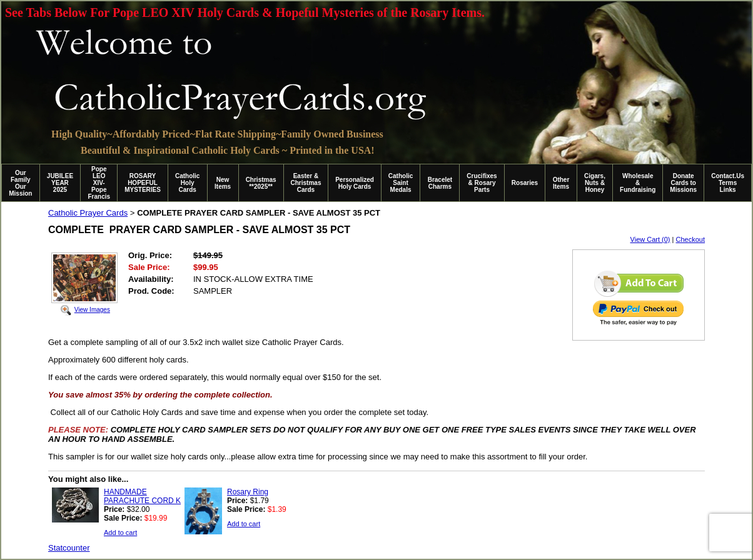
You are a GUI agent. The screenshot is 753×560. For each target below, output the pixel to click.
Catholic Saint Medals (401, 183)
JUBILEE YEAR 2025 (60, 183)
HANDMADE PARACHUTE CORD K (142, 496)
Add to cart (120, 532)
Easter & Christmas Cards (306, 183)
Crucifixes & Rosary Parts (482, 183)
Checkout (690, 239)
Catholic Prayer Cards (88, 213)
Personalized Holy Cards (355, 183)
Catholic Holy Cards (187, 183)
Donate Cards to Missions (683, 183)
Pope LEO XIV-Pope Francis (99, 183)
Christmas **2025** (261, 183)
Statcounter (69, 548)
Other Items (561, 183)
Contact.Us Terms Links (728, 183)
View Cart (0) (650, 239)
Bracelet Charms (440, 183)
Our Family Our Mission (20, 183)
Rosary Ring (248, 492)
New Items (223, 183)
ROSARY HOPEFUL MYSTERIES (143, 183)
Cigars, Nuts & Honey (595, 183)
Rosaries (525, 183)
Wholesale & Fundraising (638, 183)
